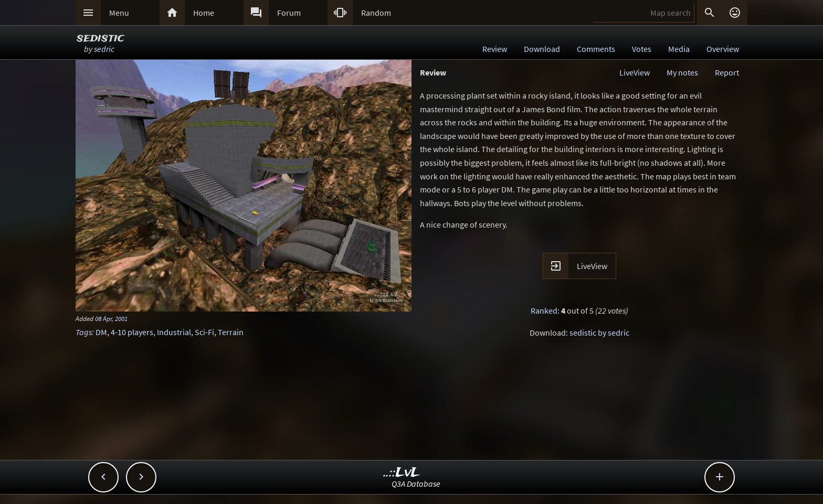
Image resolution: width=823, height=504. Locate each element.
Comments (596, 49)
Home (204, 13)
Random (376, 13)
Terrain (231, 332)
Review (495, 49)
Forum (289, 13)
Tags (84, 332)
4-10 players (132, 332)
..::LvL (402, 473)
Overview (723, 49)
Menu (119, 13)
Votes (642, 49)
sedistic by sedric (599, 333)
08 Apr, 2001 (111, 318)
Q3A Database (416, 484)
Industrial (174, 332)
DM (101, 332)
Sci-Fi (204, 332)
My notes (682, 72)
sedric (104, 49)
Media (679, 49)
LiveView (635, 72)
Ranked (544, 310)
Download (542, 49)
